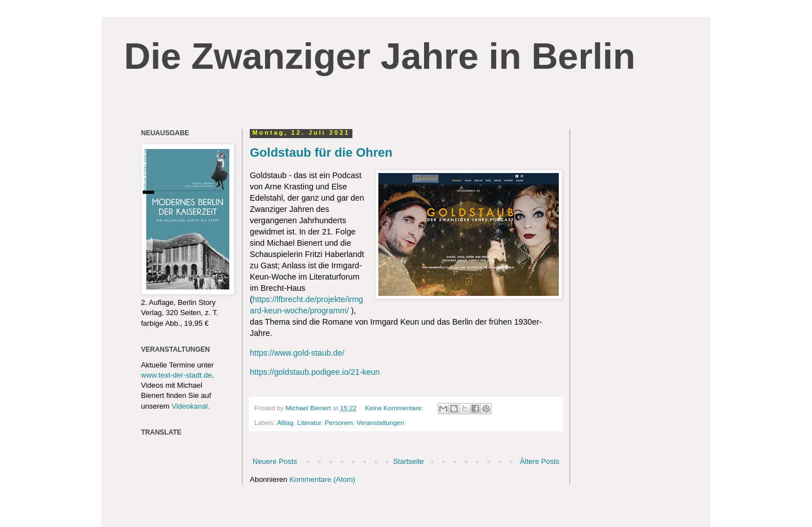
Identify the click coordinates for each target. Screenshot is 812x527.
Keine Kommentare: (395, 408)
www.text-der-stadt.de (176, 375)
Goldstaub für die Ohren (321, 152)
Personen (339, 422)
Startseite (409, 461)
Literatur (309, 422)
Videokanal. (191, 406)
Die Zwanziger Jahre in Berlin (380, 56)
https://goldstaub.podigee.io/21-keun (315, 372)
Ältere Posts (540, 461)
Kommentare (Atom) (322, 479)
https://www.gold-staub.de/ (298, 353)
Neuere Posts (275, 461)
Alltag (285, 422)
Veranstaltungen (380, 422)
